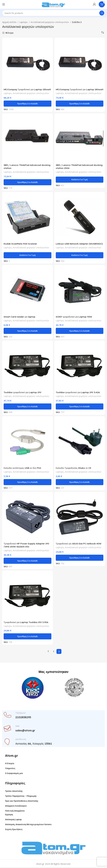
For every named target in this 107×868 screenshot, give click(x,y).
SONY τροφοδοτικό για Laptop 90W (74, 317)
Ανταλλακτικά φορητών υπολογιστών (50, 22)
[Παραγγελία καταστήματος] (103, 33)
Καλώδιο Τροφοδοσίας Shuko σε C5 (74, 468)
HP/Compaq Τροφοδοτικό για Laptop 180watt (80, 89)
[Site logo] (54, 4)
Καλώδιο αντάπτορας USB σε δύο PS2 (22, 468)
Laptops (24, 22)
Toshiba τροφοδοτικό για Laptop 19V (23, 392)
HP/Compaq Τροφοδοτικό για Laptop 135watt (27, 89)
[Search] (53, 13)
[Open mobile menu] (4, 4)
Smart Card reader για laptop (19, 317)
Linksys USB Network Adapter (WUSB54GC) (79, 244)
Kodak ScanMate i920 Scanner (20, 244)
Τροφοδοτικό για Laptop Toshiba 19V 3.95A (26, 622)
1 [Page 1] (54, 651)
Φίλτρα (9, 33)
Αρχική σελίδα (10, 22)
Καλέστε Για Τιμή (79, 179)
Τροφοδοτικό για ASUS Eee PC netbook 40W (79, 544)
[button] (28, 104)
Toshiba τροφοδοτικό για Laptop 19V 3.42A (78, 392)
